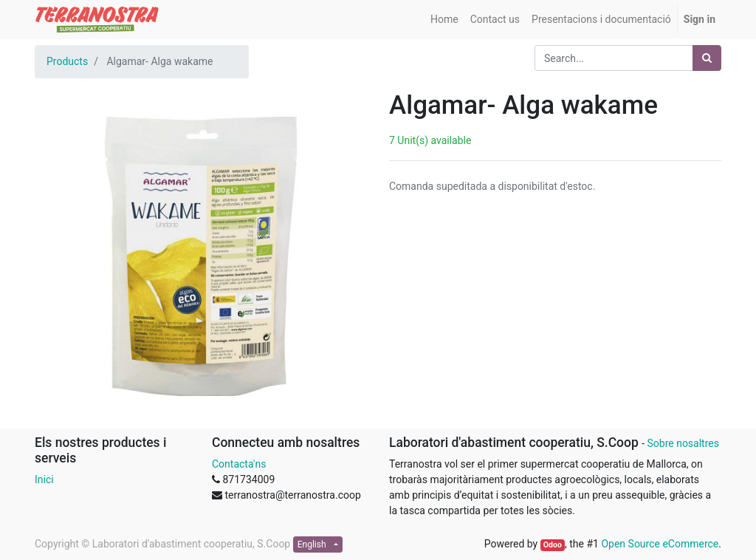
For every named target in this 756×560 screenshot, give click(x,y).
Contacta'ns (239, 464)
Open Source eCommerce (660, 544)
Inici (44, 479)
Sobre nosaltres (683, 443)
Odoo (553, 545)
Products (67, 61)
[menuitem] (444, 20)
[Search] (707, 58)
